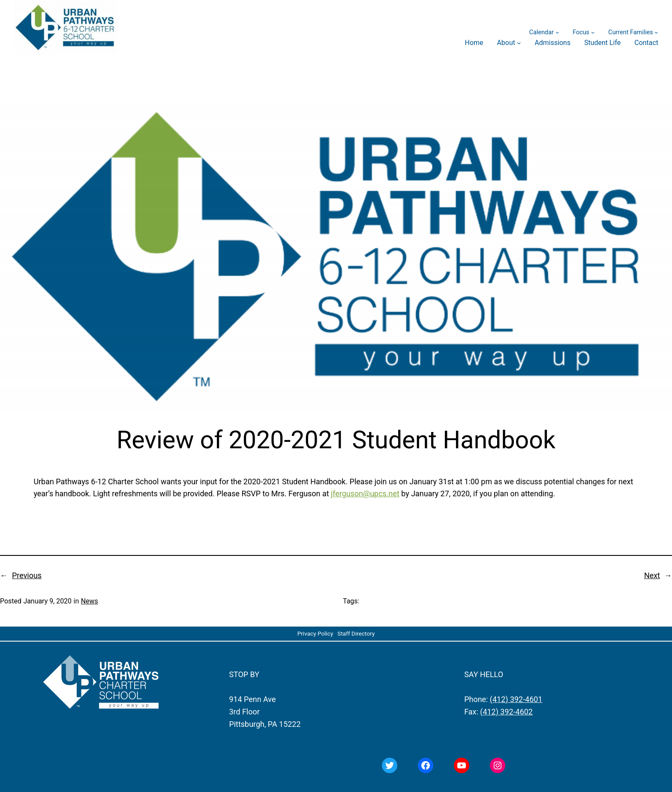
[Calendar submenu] (557, 32)
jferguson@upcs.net (365, 493)
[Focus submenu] (593, 32)
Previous (27, 575)
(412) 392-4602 (506, 712)
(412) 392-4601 (516, 699)
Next (652, 575)
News (90, 601)
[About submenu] (519, 43)
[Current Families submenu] (656, 32)
